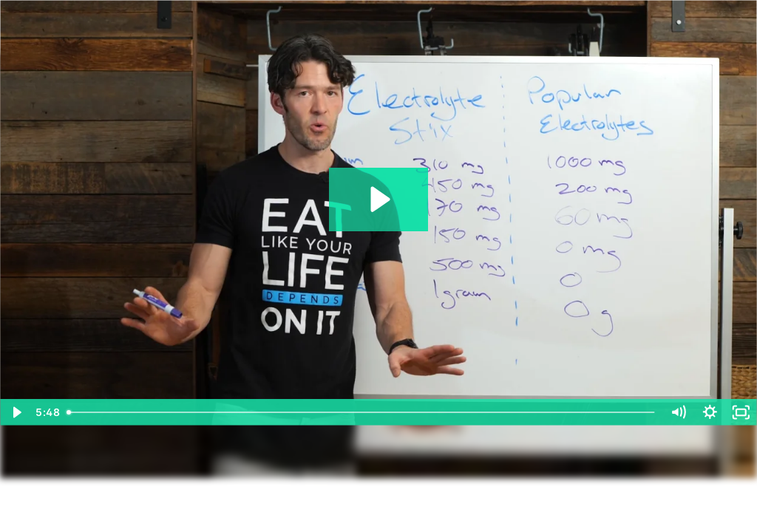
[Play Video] (16, 412)
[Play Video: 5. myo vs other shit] (378, 199)
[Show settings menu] (710, 412)
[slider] (362, 412)
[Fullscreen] (741, 412)
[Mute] (678, 412)
